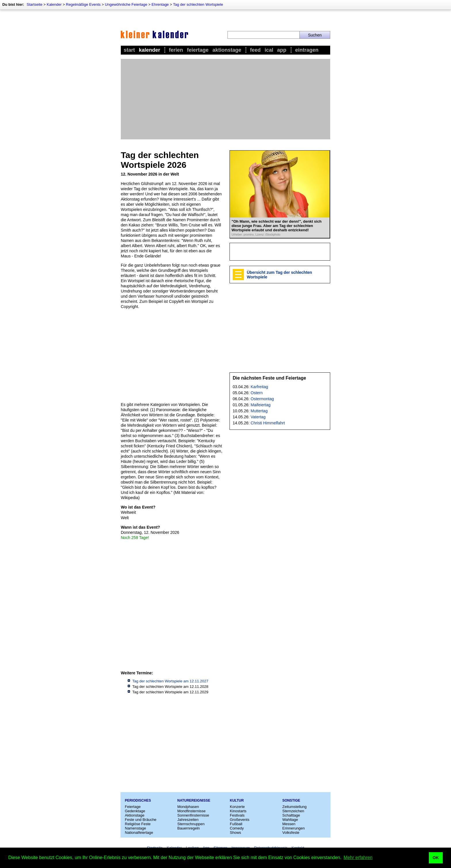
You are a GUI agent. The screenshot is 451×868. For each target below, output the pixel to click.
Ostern (257, 393)
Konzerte (237, 807)
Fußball (236, 824)
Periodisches (138, 800)
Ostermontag (262, 399)
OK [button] (436, 858)
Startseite (34, 4)
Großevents (240, 820)
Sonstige (291, 800)
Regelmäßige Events (83, 4)
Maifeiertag (260, 405)
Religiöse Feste (138, 824)
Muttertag (259, 411)
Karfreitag (259, 387)
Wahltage (290, 820)
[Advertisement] (225, 99)
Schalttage (291, 815)
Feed (255, 50)
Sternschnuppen (191, 824)
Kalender (54, 4)
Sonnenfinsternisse (193, 815)
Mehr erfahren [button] (358, 858)
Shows (235, 833)
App (282, 50)
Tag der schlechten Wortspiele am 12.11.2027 (170, 681)
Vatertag (258, 417)
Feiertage (198, 50)
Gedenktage (135, 811)
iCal (269, 50)
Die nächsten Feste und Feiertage (269, 378)
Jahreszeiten (188, 820)
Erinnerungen (294, 828)
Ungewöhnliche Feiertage (126, 4)
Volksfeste (291, 833)
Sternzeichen (293, 811)
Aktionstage (227, 50)
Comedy (237, 828)
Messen (289, 824)
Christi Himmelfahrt (268, 423)
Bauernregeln (189, 828)
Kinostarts (238, 811)
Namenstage (135, 828)
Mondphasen (188, 807)
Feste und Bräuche (141, 820)
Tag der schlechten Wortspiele (198, 4)
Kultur (237, 800)
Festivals (237, 815)
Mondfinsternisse (192, 811)
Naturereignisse (194, 800)
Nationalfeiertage (139, 833)
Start (129, 50)
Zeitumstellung (295, 807)
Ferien (176, 50)
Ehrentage (160, 4)
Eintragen (307, 50)
